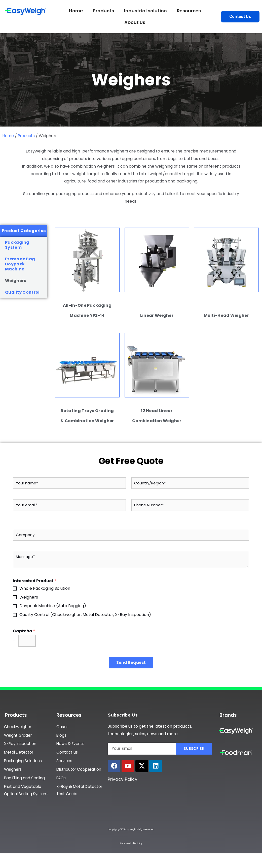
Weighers (15, 281)
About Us (135, 22)
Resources (189, 11)
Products (103, 11)
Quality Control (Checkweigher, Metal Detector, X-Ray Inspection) (85, 615)
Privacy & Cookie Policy (131, 853)
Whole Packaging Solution (45, 588)
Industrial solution (145, 11)
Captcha (24, 631)
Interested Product (35, 581)
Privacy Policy (123, 779)
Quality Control (22, 292)
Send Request (131, 662)
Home (76, 11)
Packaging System (17, 245)
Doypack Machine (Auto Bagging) (53, 606)
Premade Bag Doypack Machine (20, 264)
